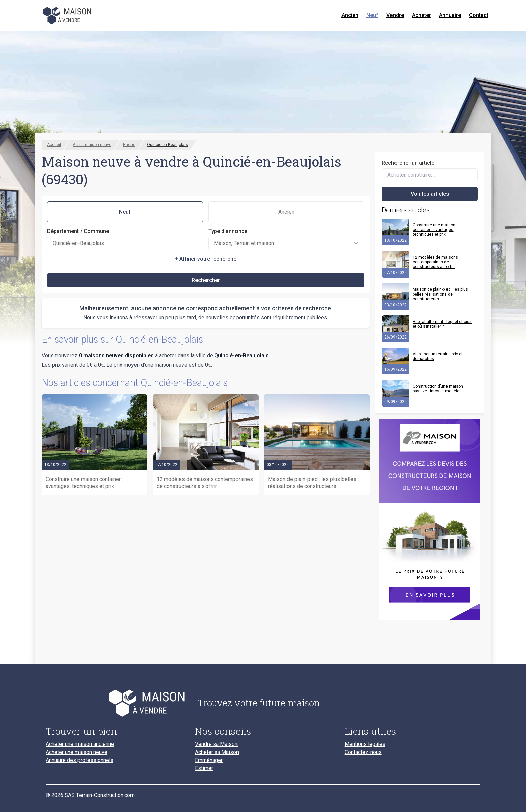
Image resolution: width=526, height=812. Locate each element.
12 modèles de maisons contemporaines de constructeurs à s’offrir (435, 262)
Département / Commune (78, 231)
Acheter (422, 15)
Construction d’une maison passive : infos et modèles (438, 389)
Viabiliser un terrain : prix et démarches (438, 356)
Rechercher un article (408, 163)
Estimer (204, 768)
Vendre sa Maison (216, 744)
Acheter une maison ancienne (80, 744)
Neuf (372, 15)
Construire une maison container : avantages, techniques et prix (434, 230)
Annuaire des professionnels (80, 760)
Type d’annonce (228, 231)
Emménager (209, 760)
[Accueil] (68, 15)
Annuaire (450, 15)
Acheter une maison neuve (76, 752)
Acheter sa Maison (217, 752)
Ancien (350, 15)
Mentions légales (365, 744)
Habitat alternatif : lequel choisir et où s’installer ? (442, 324)
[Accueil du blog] (116, 703)
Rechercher (206, 280)
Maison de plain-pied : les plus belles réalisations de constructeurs (440, 294)
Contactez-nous (363, 752)
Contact (479, 15)
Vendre (395, 15)
